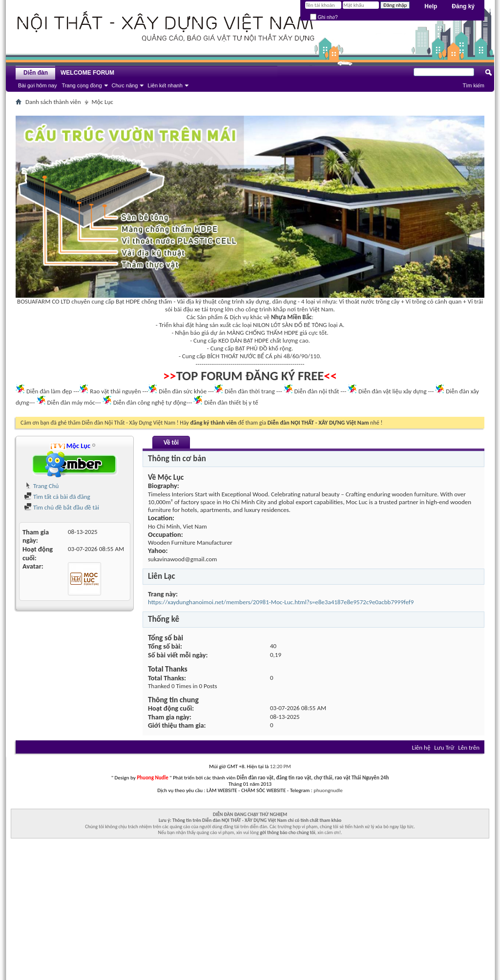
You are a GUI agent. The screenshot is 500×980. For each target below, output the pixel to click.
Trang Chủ (41, 486)
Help (431, 6)
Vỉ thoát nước (356, 301)
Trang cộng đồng (82, 85)
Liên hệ (421, 747)
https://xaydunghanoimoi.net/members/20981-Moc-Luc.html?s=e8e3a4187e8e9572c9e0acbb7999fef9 (281, 602)
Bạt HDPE (128, 301)
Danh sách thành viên (53, 102)
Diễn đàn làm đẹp (49, 391)
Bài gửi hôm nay (37, 85)
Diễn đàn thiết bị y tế (231, 402)
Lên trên (469, 747)
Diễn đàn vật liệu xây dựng (393, 391)
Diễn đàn (36, 73)
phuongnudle (328, 790)
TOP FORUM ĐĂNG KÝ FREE (250, 376)
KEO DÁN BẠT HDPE (243, 340)
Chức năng (125, 85)
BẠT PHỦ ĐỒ (251, 348)
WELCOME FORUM (87, 73)
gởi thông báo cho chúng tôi (287, 832)
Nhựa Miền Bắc (291, 317)
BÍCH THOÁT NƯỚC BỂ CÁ (240, 356)
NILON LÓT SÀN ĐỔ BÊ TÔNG (290, 325)
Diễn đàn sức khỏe (183, 391)
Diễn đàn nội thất (317, 391)
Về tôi (171, 442)
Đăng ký (463, 6)
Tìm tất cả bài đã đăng (57, 497)
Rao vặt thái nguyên (115, 391)
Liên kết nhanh (165, 85)
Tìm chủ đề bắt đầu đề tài (62, 507)
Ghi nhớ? (324, 17)
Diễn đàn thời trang (250, 391)
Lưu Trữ (444, 747)
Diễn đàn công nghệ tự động (150, 402)
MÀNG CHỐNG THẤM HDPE (262, 333)
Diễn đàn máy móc (71, 402)
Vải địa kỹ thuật (197, 301)
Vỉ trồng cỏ (420, 301)
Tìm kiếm (473, 85)
